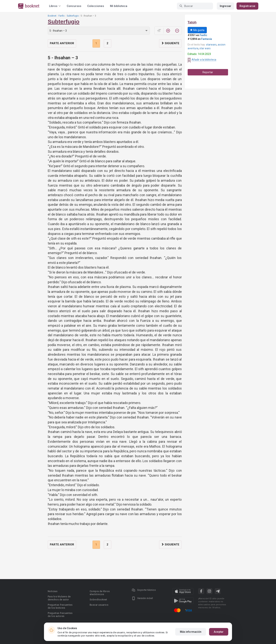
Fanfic (62, 16)
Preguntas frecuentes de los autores (60, 615)
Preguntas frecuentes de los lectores (60, 606)
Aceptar (219, 632)
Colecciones (96, 6)
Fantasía (207, 39)
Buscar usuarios (99, 605)
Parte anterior (62, 43)
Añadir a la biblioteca (204, 60)
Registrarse (247, 6)
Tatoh (192, 22)
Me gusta (197, 30)
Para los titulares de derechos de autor (59, 598)
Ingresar (226, 6)
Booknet (52, 16)
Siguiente (170, 43)
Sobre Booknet (98, 600)
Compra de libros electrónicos (100, 593)
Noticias (53, 591)
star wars (205, 48)
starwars (211, 45)
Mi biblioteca (119, 6)
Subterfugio (73, 16)
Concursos (74, 6)
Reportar (208, 72)
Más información (191, 632)
